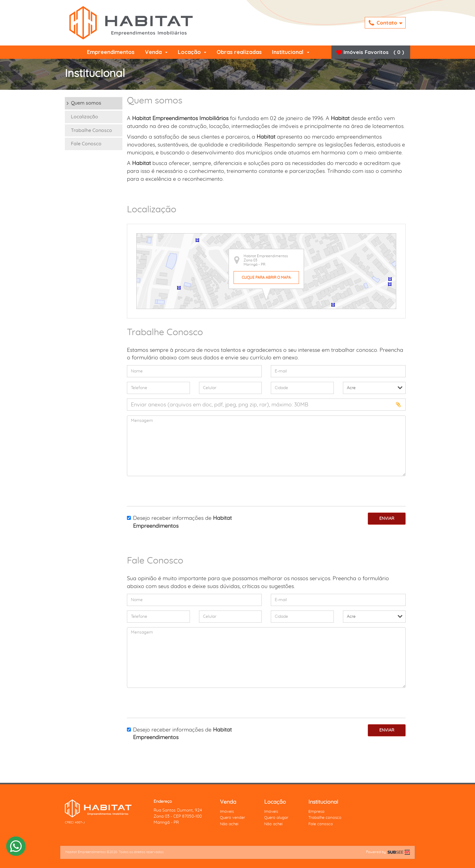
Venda (156, 52)
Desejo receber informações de (179, 522)
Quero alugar (276, 818)
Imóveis (227, 812)
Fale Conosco (86, 144)
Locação (192, 52)
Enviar (387, 519)
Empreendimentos (111, 52)
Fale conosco (321, 824)
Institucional (291, 52)
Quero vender (233, 818)
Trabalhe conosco (325, 818)
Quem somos (86, 103)
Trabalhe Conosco (91, 130)
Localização (85, 117)
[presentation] (162, 490)
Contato (386, 23)
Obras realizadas (239, 52)
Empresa (316, 812)
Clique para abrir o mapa (266, 278)
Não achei (229, 824)
